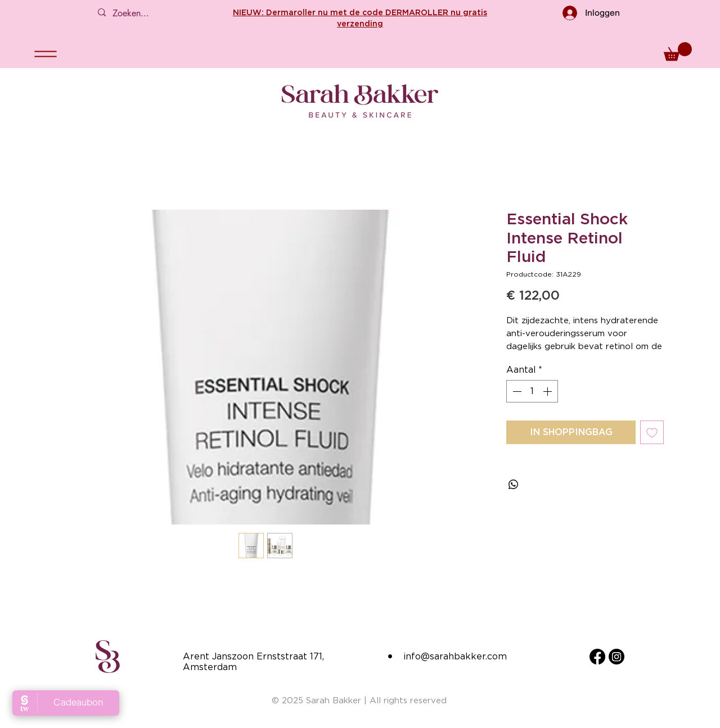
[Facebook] (597, 657)
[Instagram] (616, 657)
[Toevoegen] (652, 432)
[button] (678, 51)
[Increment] (548, 391)
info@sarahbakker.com (455, 656)
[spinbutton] (532, 391)
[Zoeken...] (145, 13)
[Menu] (45, 54)
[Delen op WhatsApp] (514, 485)
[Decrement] (516, 391)
